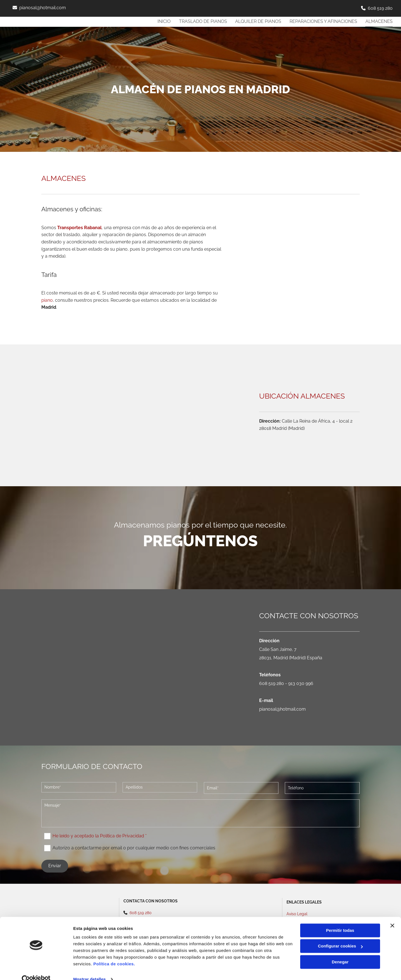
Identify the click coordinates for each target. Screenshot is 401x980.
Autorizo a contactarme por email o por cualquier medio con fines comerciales (134, 848)
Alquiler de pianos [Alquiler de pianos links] (258, 21)
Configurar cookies (340, 936)
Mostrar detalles (89, 969)
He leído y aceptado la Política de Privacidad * (100, 836)
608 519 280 (380, 8)
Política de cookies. (114, 954)
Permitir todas (340, 920)
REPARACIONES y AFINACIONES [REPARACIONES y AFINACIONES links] (323, 21)
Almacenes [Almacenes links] (379, 21)
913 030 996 (301, 683)
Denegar (340, 952)
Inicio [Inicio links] (163, 21)
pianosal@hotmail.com (43, 8)
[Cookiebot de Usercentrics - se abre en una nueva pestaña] (36, 969)
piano (47, 300)
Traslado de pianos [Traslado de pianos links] (202, 21)
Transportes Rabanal (79, 228)
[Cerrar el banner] (392, 915)
